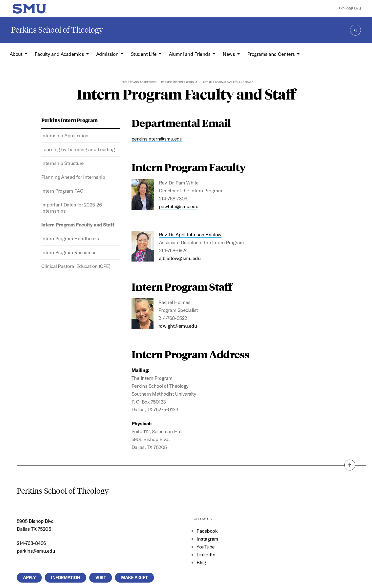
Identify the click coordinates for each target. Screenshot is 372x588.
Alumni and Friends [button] (190, 54)
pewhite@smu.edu (179, 206)
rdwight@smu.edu (178, 326)
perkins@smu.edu (36, 551)
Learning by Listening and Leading (78, 149)
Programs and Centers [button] (272, 54)
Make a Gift (134, 578)
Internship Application (65, 135)
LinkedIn (206, 555)
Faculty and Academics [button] (60, 54)
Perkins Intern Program (179, 82)
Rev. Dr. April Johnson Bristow (190, 234)
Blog (201, 562)
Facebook (207, 531)
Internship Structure (63, 163)
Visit (101, 578)
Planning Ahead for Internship (73, 177)
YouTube (206, 547)
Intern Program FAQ (62, 191)
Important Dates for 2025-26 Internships (72, 208)
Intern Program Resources (69, 252)
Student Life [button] (144, 54)
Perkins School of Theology (57, 30)
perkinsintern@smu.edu (157, 139)
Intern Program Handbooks (70, 238)
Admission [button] (108, 54)
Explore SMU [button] (350, 9)
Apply (29, 578)
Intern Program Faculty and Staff (78, 225)
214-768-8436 (31, 543)
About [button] (17, 54)
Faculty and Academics (139, 82)
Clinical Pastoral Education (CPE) (76, 266)
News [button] (229, 54)
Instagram (207, 539)
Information (66, 578)
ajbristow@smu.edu (180, 258)
